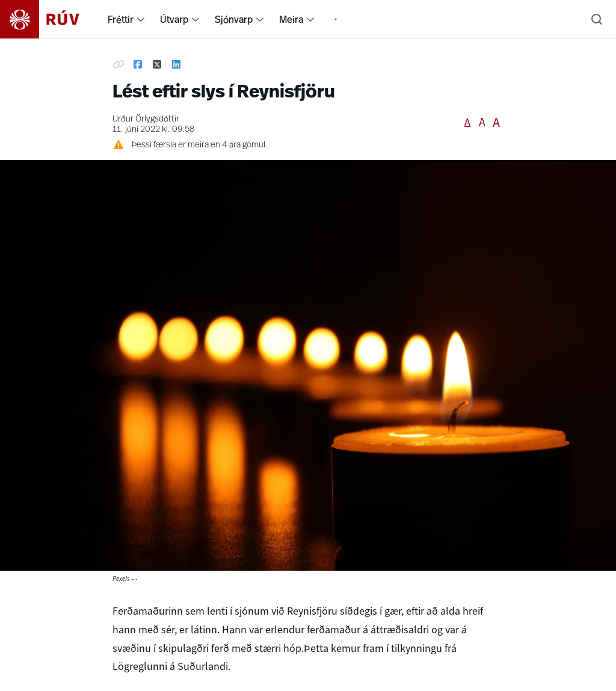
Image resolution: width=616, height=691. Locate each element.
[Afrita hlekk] (119, 65)
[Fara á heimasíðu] (50, 19)
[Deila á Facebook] (138, 65)
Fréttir (121, 19)
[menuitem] (141, 19)
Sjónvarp (234, 19)
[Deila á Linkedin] (176, 65)
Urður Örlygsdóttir (146, 119)
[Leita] (597, 19)
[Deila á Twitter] (157, 65)
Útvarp (174, 19)
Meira (291, 19)
